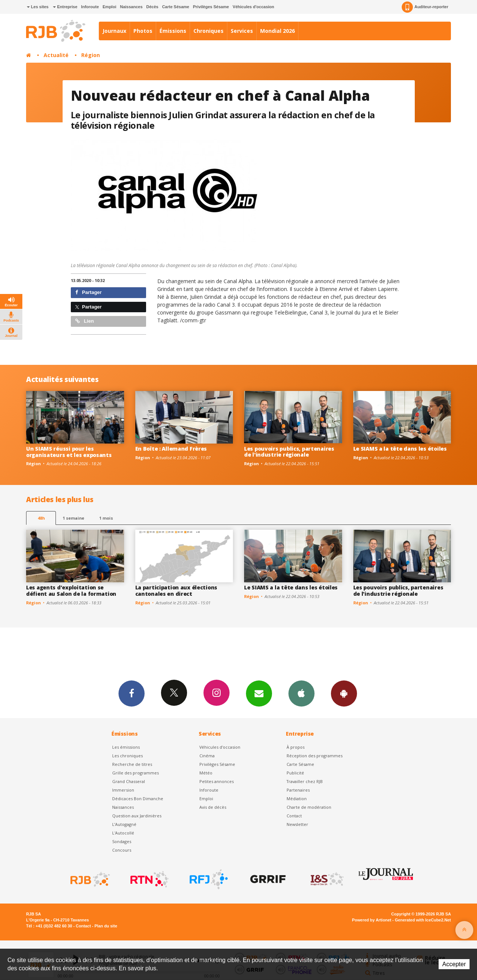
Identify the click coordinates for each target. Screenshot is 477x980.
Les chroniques (127, 756)
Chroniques (209, 31)
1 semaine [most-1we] (73, 518)
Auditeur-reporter (425, 7)
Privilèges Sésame (211, 7)
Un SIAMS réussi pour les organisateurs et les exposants (69, 452)
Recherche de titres (132, 764)
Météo (206, 773)
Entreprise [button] (65, 7)
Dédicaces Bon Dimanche (138, 799)
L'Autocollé (123, 833)
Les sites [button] (38, 7)
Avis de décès (213, 807)
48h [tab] (41, 518)
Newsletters (259, 693)
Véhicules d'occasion (253, 7)
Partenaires (298, 790)
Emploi (109, 7)
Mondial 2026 (277, 31)
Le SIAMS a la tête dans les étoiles (400, 449)
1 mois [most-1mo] (106, 518)
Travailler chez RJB (305, 781)
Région (91, 55)
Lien (85, 321)
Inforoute (90, 7)
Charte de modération (309, 807)
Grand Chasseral (129, 781)
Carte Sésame (176, 7)
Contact (294, 816)
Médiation (297, 799)
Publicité (295, 773)
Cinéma (207, 756)
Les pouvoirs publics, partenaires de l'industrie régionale (289, 452)
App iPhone (301, 693)
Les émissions (126, 747)
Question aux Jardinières (137, 816)
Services (242, 31)
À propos (296, 747)
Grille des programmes (135, 773)
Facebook (132, 693)
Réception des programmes (315, 756)
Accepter (454, 964)
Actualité (56, 55)
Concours (122, 850)
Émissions (173, 31)
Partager (89, 292)
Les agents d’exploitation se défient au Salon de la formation (71, 591)
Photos (143, 31)
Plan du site (106, 926)
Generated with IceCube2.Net (423, 920)
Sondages (122, 841)
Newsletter (297, 824)
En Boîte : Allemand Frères (171, 449)
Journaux (114, 31)
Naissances (131, 7)
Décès (152, 7)
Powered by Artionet (372, 920)
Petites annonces (217, 781)
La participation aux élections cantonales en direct (176, 591)
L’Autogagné (124, 824)
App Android (344, 693)
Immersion (123, 790)
